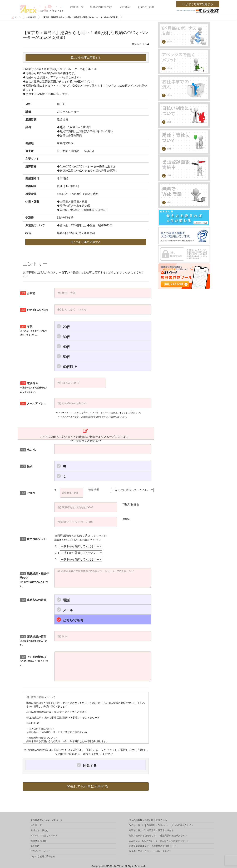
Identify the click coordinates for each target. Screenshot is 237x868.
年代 (34, 331)
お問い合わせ (146, 7)
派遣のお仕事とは (39, 830)
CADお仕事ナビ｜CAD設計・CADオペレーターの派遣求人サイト (161, 825)
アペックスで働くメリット (44, 835)
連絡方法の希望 (33, 600)
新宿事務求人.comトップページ (46, 820)
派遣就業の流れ (38, 841)
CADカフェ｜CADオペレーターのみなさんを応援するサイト (159, 841)
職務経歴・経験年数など (35, 580)
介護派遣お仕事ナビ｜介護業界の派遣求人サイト (154, 846)
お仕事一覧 (77, 7)
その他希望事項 (34, 661)
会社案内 (125, 7)
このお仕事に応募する (86, 57)
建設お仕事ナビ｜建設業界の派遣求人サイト (151, 830)
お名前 (28, 293)
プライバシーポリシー (42, 851)
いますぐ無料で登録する (198, 4)
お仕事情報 (31, 17)
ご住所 (28, 493)
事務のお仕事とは (101, 7)
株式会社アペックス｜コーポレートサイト (150, 851)
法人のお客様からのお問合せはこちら (148, 820)
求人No (28, 450)
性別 (26, 466)
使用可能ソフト (33, 539)
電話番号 (34, 387)
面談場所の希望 (34, 641)
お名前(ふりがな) (34, 310)
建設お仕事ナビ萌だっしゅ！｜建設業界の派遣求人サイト (158, 835)
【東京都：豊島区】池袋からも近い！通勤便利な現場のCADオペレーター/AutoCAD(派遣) (80, 17)
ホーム (16, 17)
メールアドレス (33, 403)
